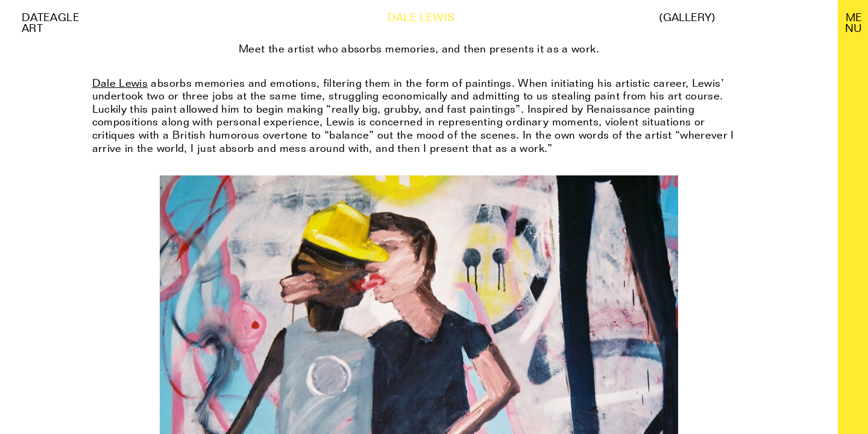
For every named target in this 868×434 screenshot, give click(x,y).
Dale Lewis (120, 83)
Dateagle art (51, 23)
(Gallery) (687, 17)
